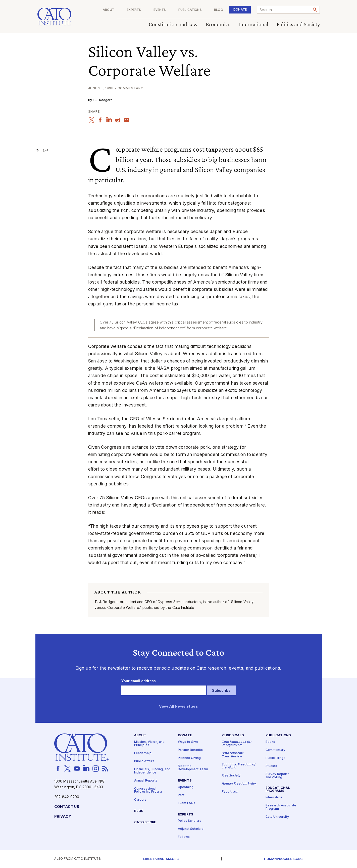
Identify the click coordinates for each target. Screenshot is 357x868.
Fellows (184, 837)
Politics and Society (298, 25)
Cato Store (145, 822)
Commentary (275, 750)
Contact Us (67, 807)
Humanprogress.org (283, 859)
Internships (274, 797)
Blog (219, 10)
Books (270, 742)
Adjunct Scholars (191, 829)
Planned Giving (189, 758)
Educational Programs (278, 790)
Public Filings (275, 758)
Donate (240, 9)
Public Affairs (144, 761)
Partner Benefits (190, 750)
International (253, 25)
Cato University (277, 817)
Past (181, 795)
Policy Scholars (190, 821)
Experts (134, 10)
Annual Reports (146, 780)
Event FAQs (187, 803)
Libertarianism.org (161, 859)
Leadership (143, 753)
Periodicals (233, 735)
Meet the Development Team (193, 768)
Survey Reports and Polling (277, 776)
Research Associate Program (281, 807)
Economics (218, 25)
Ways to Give (188, 742)
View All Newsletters (179, 706)
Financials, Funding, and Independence (152, 771)
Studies (271, 766)
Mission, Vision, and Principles (149, 744)
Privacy (63, 817)
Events (160, 10)
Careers (140, 800)
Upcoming (186, 787)
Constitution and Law (173, 25)
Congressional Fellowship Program (149, 790)
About (109, 10)
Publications (190, 10)
